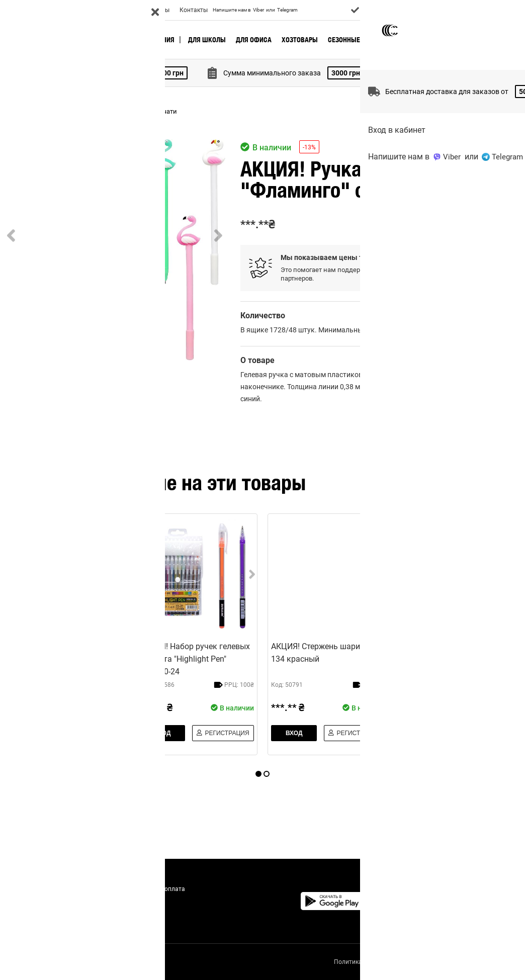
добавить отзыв (490, 419)
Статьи (141, 913)
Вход (496, 10)
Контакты (194, 10)
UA (517, 10)
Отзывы (158, 10)
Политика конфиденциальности (377, 962)
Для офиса (254, 40)
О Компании (27, 10)
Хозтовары (300, 40)
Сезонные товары (357, 40)
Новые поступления (142, 40)
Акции (128, 10)
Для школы (207, 40)
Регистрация (490, 225)
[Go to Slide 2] (102, 401)
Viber (258, 10)
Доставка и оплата (82, 10)
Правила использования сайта (476, 962)
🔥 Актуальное (76, 40)
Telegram (287, 10)
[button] (115, 250)
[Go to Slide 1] (34, 401)
